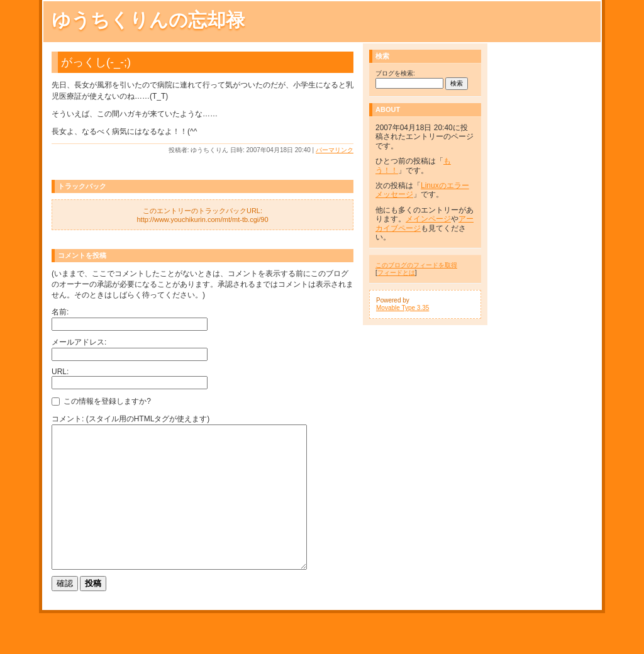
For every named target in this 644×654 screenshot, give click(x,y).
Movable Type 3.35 (402, 308)
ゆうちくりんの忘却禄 (148, 20)
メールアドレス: (79, 342)
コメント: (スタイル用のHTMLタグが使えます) (130, 419)
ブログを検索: (395, 73)
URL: (60, 372)
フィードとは (396, 273)
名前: (60, 312)
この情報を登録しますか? (101, 401)
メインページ (428, 219)
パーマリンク (335, 150)
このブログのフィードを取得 (416, 265)
